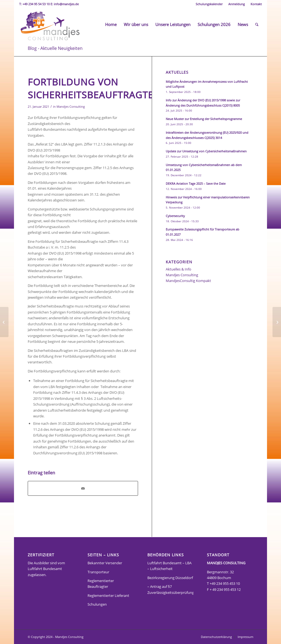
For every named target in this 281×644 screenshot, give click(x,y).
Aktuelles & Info (179, 269)
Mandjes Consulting (71, 107)
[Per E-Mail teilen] (83, 488)
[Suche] (257, 24)
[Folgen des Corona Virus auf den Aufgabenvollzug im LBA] (277, 322)
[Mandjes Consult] (50, 24)
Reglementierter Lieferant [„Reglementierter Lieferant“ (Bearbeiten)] (108, 595)
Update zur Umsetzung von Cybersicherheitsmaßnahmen (206, 151)
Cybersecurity (175, 216)
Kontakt (256, 4)
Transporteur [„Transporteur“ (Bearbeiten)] (98, 572)
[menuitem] (209, 4)
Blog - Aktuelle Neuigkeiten (55, 48)
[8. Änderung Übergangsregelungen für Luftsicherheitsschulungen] (4, 322)
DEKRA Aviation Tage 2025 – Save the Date (196, 183)
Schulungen (97, 604)
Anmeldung (237, 4)
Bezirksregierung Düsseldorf (170, 578)
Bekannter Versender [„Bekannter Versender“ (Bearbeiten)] (105, 563)
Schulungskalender (209, 4)
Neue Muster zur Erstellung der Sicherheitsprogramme (204, 119)
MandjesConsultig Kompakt (188, 281)
